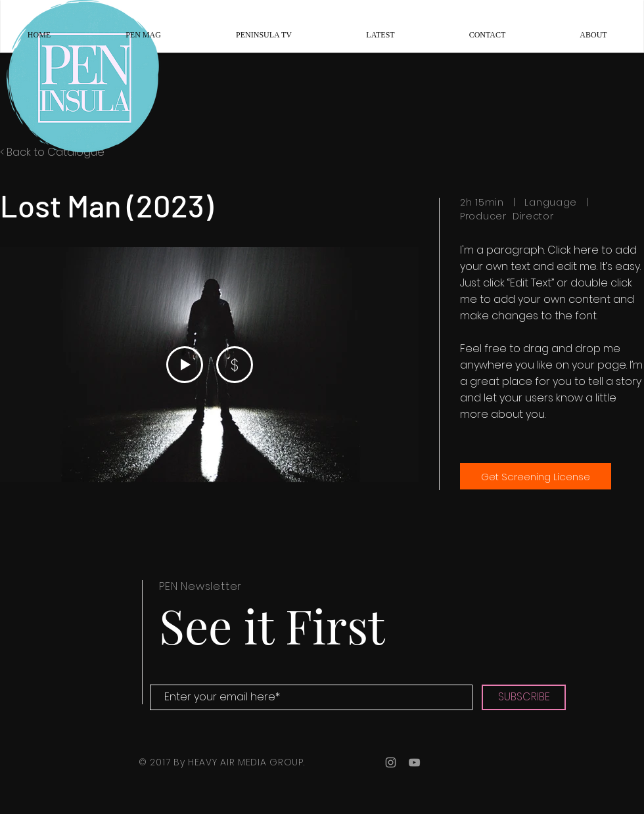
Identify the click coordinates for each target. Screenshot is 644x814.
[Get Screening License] (536, 476)
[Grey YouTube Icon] (414, 762)
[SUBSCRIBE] (524, 697)
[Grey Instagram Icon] (391, 762)
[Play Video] (185, 365)
